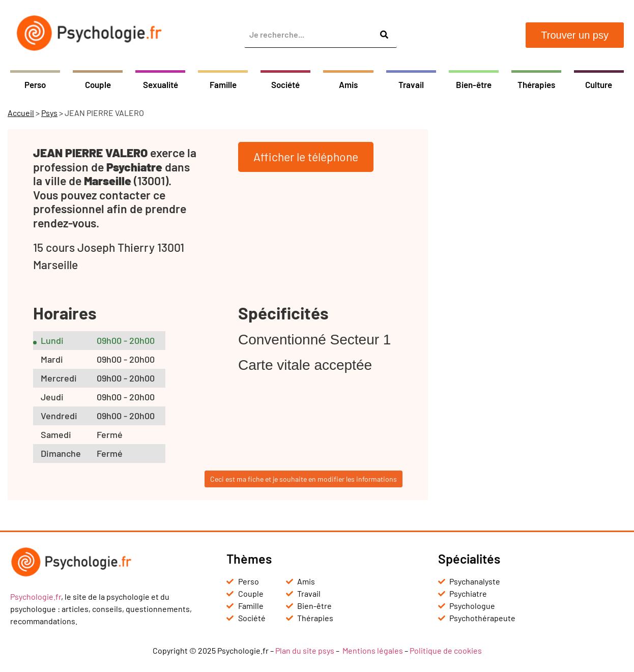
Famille (223, 84)
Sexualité (161, 84)
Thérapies (536, 84)
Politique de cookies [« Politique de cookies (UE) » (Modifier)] (446, 650)
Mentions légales (373, 650)
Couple (98, 84)
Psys (49, 113)
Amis (348, 84)
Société (285, 84)
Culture (599, 84)
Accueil (21, 113)
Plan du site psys (305, 650)
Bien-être (474, 84)
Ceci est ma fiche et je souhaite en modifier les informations (304, 479)
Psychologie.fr (36, 596)
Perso (35, 84)
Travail (411, 84)
